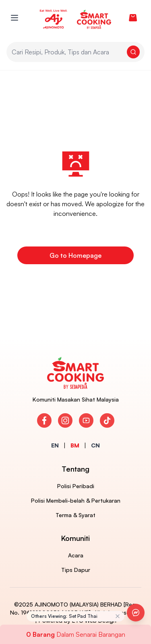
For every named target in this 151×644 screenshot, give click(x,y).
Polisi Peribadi (76, 486)
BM (75, 445)
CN (95, 445)
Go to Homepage (75, 255)
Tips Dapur (76, 570)
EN (55, 445)
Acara (76, 555)
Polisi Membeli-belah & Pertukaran (76, 500)
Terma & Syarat (75, 515)
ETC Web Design (94, 620)
